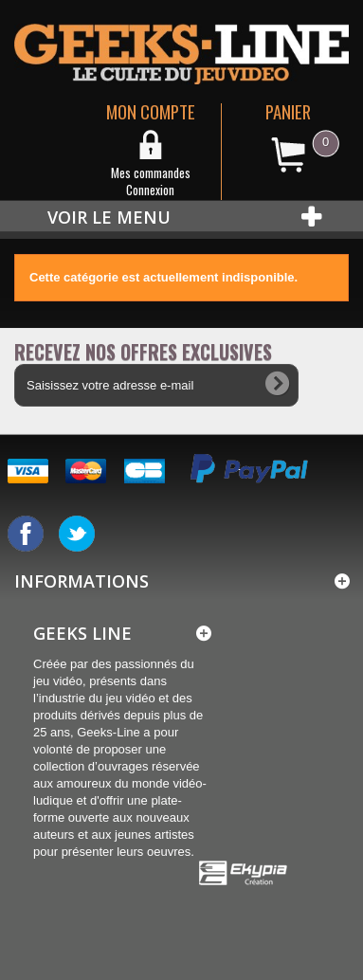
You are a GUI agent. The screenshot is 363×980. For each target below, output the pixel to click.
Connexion (150, 190)
